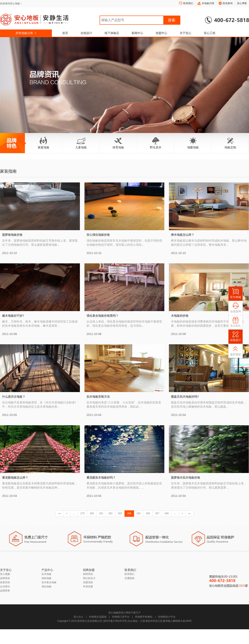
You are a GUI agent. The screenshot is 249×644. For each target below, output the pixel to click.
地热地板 (46, 578)
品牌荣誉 (5, 591)
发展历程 (5, 582)
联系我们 (188, 3)
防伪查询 (228, 3)
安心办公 (78, 617)
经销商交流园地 (98, 617)
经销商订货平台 (121, 617)
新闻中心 (137, 33)
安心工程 (210, 33)
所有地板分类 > (26, 33)
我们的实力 (89, 578)
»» (189, 513)
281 (101, 513)
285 (139, 513)
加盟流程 (88, 582)
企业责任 (5, 587)
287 (157, 513)
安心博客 (242, 3)
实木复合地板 (49, 582)
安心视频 (5, 574)
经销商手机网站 (144, 617)
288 (167, 513)
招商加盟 (89, 570)
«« (59, 513)
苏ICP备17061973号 (115, 621)
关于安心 (186, 33)
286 (148, 513)
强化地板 (46, 587)
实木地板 (46, 574)
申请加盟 (88, 587)
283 (120, 513)
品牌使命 (5, 578)
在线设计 (86, 33)
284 (129, 513)
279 (82, 513)
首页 (65, 33)
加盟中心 (161, 33)
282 (110, 513)
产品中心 (47, 570)
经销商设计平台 (167, 617)
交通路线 (129, 578)
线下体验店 (112, 33)
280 (92, 513)
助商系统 (88, 574)
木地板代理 (208, 3)
